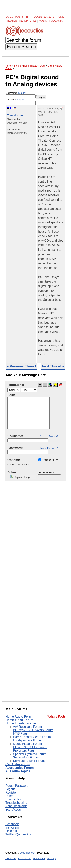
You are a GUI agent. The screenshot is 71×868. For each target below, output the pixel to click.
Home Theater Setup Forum (32, 737)
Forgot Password (17, 786)
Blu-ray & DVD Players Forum (33, 730)
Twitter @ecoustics (18, 834)
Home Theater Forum (21, 723)
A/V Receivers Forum (27, 727)
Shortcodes (13, 799)
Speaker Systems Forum (30, 754)
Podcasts (56, 21)
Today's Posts (56, 716)
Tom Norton (15, 115)
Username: (21, 95)
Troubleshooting (16, 803)
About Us (11, 858)
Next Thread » (53, 366)
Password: (21, 102)
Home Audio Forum (20, 716)
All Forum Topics (18, 771)
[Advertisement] (35, 594)
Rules (9, 796)
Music (43, 21)
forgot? (21, 100)
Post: (11, 395)
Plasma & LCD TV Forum (30, 747)
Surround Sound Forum (29, 761)
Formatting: (16, 385)
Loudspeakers (44, 17)
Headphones (28, 21)
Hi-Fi (29, 17)
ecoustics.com (28, 853)
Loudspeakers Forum (27, 740)
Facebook (12, 824)
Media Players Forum (27, 744)
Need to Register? (49, 436)
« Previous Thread (21, 366)
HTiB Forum (21, 734)
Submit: (13, 472)
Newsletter (39, 858)
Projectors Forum (25, 751)
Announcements (16, 806)
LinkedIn (11, 831)
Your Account (14, 810)
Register (11, 792)
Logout (10, 789)
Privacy (52, 858)
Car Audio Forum (18, 764)
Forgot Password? (49, 448)
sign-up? (22, 93)
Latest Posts (15, 17)
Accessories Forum (20, 768)
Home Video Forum (19, 720)
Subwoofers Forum (26, 757)
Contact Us (25, 858)
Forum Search (21, 47)
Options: (14, 460)
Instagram (12, 828)
